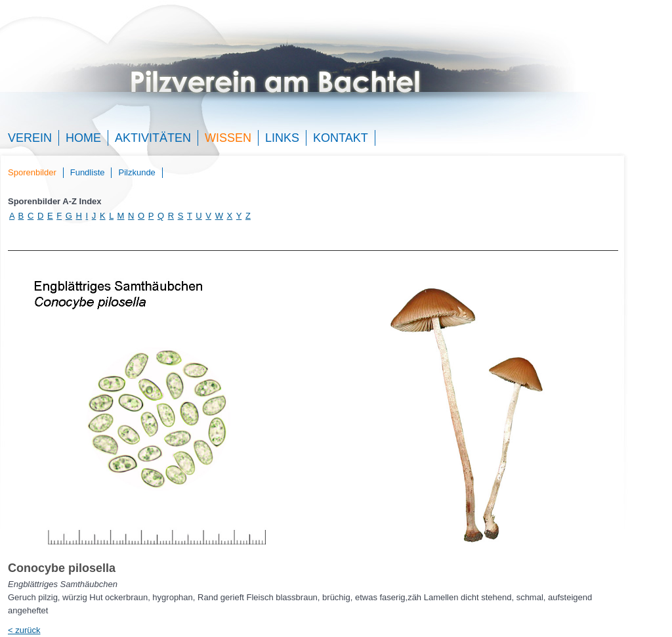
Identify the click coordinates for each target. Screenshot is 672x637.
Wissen (228, 138)
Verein (30, 138)
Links (282, 138)
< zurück (24, 630)
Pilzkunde (136, 172)
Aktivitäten (153, 138)
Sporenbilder (32, 172)
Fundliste (88, 172)
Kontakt (341, 138)
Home (83, 138)
